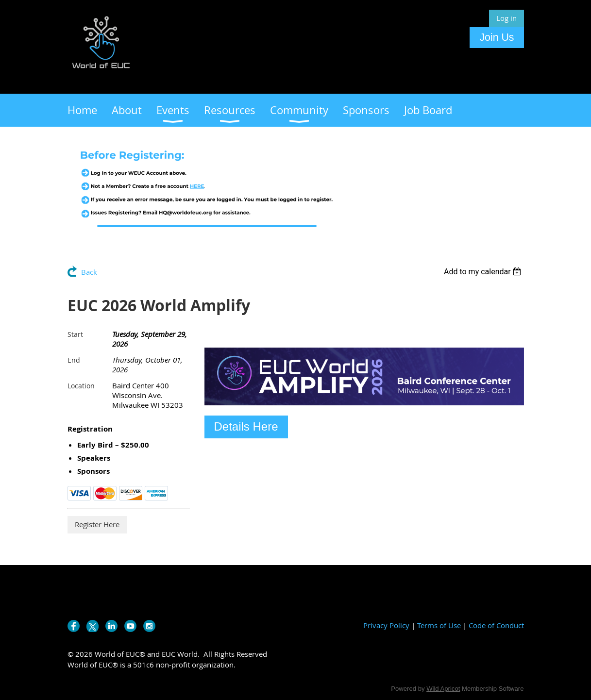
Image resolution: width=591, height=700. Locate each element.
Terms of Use (439, 625)
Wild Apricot (443, 689)
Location (81, 386)
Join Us (497, 37)
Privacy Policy (386, 625)
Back (89, 272)
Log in (507, 18)
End (74, 360)
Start (75, 334)
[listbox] (484, 272)
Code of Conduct (496, 625)
